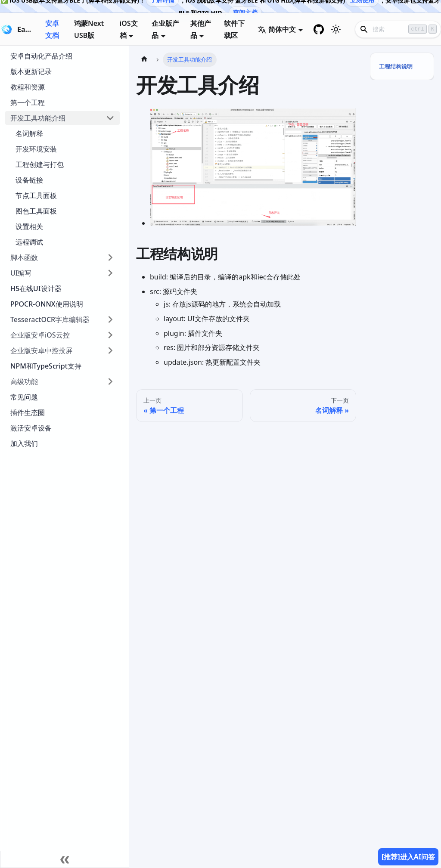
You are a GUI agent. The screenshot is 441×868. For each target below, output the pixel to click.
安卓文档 (52, 29)
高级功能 (24, 381)
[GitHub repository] (319, 29)
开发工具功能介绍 (38, 118)
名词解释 (29, 133)
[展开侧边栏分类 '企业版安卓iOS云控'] (110, 335)
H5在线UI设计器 (36, 288)
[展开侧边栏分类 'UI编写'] (110, 273)
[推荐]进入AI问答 (408, 857)
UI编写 (21, 273)
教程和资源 (28, 87)
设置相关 (29, 226)
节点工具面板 (36, 195)
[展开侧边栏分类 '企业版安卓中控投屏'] (110, 350)
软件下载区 (234, 29)
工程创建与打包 (40, 164)
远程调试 (29, 242)
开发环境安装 (36, 149)
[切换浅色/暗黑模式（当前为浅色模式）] (336, 29)
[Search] (398, 29)
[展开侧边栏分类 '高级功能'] (110, 381)
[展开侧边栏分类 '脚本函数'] (110, 257)
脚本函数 (24, 257)
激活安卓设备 (31, 428)
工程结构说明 (396, 66)
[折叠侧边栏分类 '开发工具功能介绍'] (110, 118)
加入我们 (24, 443)
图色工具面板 (36, 211)
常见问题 (24, 397)
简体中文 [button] (277, 29)
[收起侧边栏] (65, 859)
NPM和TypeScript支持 (46, 366)
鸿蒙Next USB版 (89, 29)
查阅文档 (245, 12)
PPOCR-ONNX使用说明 (47, 304)
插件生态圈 (28, 412)
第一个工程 (28, 102)
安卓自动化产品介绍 (41, 56)
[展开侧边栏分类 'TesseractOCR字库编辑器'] (110, 319)
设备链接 (29, 180)
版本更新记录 (31, 71)
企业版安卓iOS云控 (40, 335)
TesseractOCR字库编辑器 (50, 319)
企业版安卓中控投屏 (41, 350)
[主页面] (144, 60)
